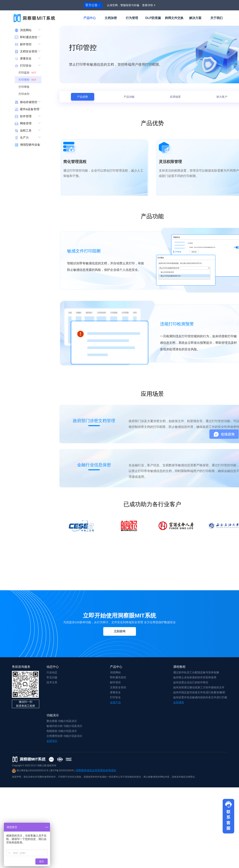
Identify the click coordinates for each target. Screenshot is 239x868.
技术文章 (52, 682)
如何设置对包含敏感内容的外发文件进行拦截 (200, 697)
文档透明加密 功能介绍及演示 (64, 736)
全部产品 (115, 702)
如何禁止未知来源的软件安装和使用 (195, 677)
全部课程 (179, 702)
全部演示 (52, 741)
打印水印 (25, 94)
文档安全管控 (118, 687)
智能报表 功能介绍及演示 (62, 731)
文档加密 (111, 18)
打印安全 (115, 697)
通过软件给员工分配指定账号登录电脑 (196, 672)
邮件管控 (115, 682)
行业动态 (52, 672)
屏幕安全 (115, 692)
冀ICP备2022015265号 (62, 770)
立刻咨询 (120, 631)
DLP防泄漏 (153, 18)
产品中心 (90, 18)
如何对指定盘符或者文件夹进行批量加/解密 (199, 692)
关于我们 (217, 18)
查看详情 (147, 5)
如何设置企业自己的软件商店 (191, 682)
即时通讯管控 (118, 677)
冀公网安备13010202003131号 (30, 770)
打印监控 (28, 73)
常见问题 (52, 677)
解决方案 (195, 18)
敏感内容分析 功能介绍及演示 (64, 726)
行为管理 (132, 18)
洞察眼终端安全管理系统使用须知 (96, 770)
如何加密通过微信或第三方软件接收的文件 (199, 687)
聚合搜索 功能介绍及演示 (62, 721)
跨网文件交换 (174, 18)
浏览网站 (115, 672)
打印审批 (25, 87)
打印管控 (28, 80)
